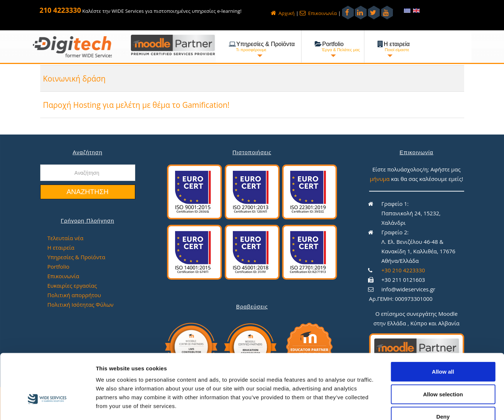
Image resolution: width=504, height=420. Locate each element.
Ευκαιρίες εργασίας (72, 285)
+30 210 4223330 (403, 270)
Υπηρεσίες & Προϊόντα (76, 257)
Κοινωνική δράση (77, 78)
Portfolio (58, 266)
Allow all (443, 328)
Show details (384, 406)
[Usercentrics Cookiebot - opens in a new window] (47, 406)
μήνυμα (380, 179)
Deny (443, 373)
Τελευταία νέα (66, 238)
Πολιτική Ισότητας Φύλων (81, 304)
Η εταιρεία (61, 247)
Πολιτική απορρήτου (74, 295)
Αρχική (283, 13)
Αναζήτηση (88, 192)
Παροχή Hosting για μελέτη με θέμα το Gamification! (143, 105)
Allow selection (443, 350)
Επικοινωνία (318, 13)
